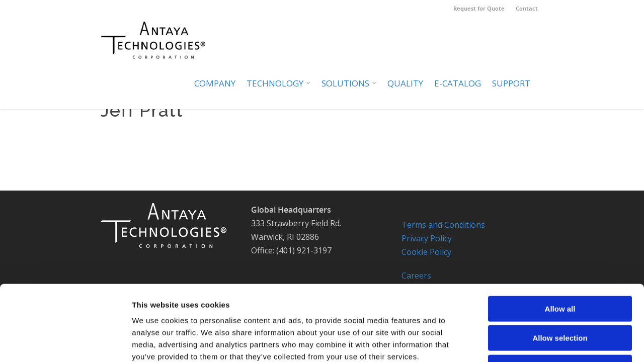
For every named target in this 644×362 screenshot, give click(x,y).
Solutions (349, 83)
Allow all (560, 239)
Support (511, 83)
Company (215, 83)
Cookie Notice (530, 342)
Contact (527, 8)
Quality (405, 83)
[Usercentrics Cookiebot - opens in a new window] (65, 342)
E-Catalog (458, 83)
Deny (560, 298)
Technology (279, 83)
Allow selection (560, 269)
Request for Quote (479, 8)
